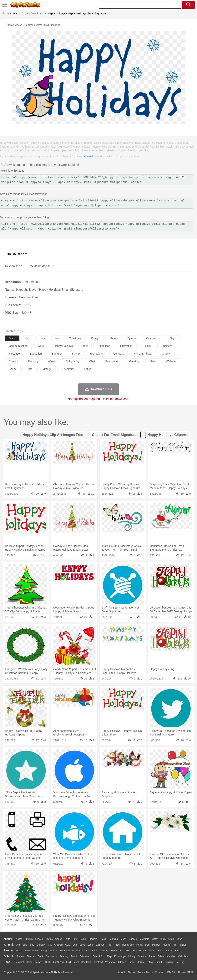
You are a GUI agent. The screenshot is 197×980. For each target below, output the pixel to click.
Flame (83, 939)
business (167, 346)
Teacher (31, 956)
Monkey (156, 945)
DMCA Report (17, 254)
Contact (160, 972)
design (95, 338)
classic (166, 354)
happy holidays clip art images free (53, 435)
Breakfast (19, 962)
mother (53, 951)
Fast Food (58, 962)
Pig (174, 945)
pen (28, 338)
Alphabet (171, 956)
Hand (177, 951)
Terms (132, 972)
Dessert (38, 962)
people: (9, 950)
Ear (88, 951)
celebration (153, 338)
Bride (35, 951)
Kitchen (122, 962)
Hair (122, 951)
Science (142, 956)
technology (96, 354)
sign (173, 338)
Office (161, 956)
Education (85, 956)
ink (57, 338)
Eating (150, 962)
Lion (147, 945)
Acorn (19, 939)
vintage (47, 369)
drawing (33, 361)
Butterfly (41, 945)
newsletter (68, 369)
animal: (9, 945)
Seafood (98, 962)
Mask (19, 951)
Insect (139, 945)
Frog (117, 945)
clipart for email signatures (115, 435)
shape (13, 369)
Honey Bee (128, 945)
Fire (75, 939)
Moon (124, 939)
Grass (103, 939)
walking (104, 951)
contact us (90, 156)
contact (13, 361)
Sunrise (133, 939)
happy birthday (143, 354)
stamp (76, 354)
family (44, 951)
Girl (128, 951)
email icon (104, 346)
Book (40, 956)
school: (9, 956)
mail (43, 338)
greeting (134, 361)
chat (92, 361)
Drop (179, 939)
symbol (132, 338)
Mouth (152, 951)
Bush (163, 939)
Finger (169, 951)
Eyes (95, 951)
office (88, 369)
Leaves (39, 939)
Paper (152, 956)
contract (118, 354)
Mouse (166, 945)
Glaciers (93, 939)
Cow (68, 945)
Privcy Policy (145, 972)
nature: (9, 939)
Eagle (90, 945)
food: (8, 962)
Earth (67, 939)
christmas (75, 338)
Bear (25, 945)
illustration (126, 346)
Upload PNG (186, 972)
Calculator (184, 956)
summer (57, 354)
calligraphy (73, 361)
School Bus (99, 956)
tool (85, 346)
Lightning (113, 939)
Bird (32, 945)
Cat (50, 945)
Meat (76, 962)
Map (109, 956)
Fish (110, 945)
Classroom (51, 956)
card (29, 369)
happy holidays (63, 346)
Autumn (29, 939)
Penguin (183, 945)
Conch (59, 939)
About (121, 972)
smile (12, 338)
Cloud (171, 939)
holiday (147, 346)
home (114, 951)
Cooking (169, 962)
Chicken (58, 945)
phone (113, 338)
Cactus (49, 939)
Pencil (74, 956)
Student (20, 956)
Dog (75, 945)
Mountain (144, 939)
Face (160, 951)
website (171, 361)
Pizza (141, 962)
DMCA (171, 972)
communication (18, 346)
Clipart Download (32, 13)
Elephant (101, 945)
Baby (27, 951)
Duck (82, 945)
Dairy (29, 962)
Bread (159, 962)
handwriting (112, 361)
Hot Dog (180, 962)
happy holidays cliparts (167, 435)
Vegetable (110, 962)
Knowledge (120, 956)
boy (135, 951)
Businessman (67, 951)
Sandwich (86, 962)
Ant (18, 945)
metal (153, 361)
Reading (64, 956)
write (41, 346)
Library (132, 956)
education (36, 354)
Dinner (132, 962)
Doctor (80, 951)
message (14, 354)
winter (52, 361)
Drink (48, 962)
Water (155, 939)
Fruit (68, 962)
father (143, 951)
